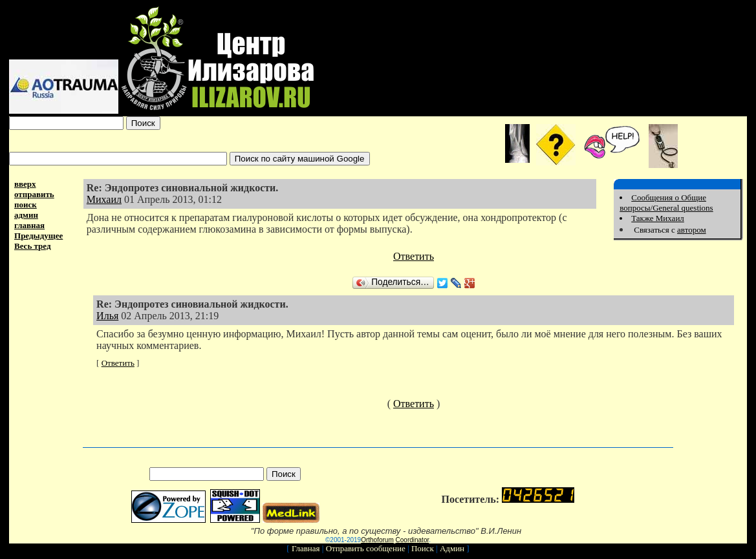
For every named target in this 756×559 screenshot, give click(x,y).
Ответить (414, 256)
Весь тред (32, 246)
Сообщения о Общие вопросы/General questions (666, 203)
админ (26, 215)
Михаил (104, 199)
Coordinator (413, 540)
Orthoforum (377, 540)
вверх (25, 184)
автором (692, 230)
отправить (34, 194)
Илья (107, 316)
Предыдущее (38, 236)
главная (29, 225)
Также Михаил (658, 218)
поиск (26, 205)
